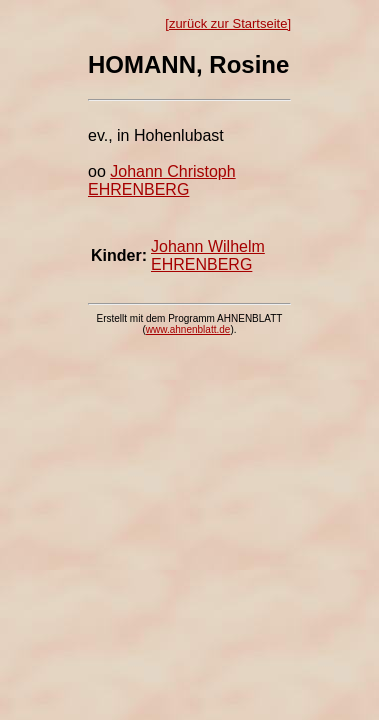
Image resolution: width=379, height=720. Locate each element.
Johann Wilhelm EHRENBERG (208, 255)
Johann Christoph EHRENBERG (162, 180)
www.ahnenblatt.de (188, 329)
